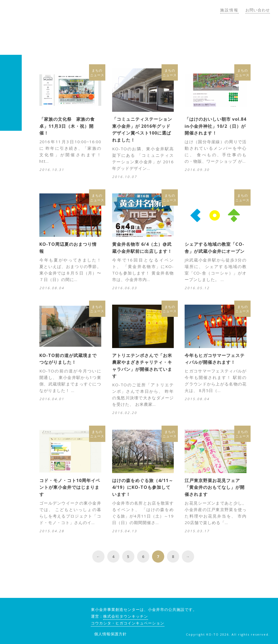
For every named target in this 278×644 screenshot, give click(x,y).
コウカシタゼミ (174, 35)
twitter (247, 611)
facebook (233, 611)
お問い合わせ (258, 10)
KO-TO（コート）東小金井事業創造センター (51, 27)
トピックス (214, 35)
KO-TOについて (126, 35)
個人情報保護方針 (110, 634)
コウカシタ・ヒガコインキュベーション (128, 623)
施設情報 (229, 10)
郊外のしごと (252, 35)
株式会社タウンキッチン (126, 616)
